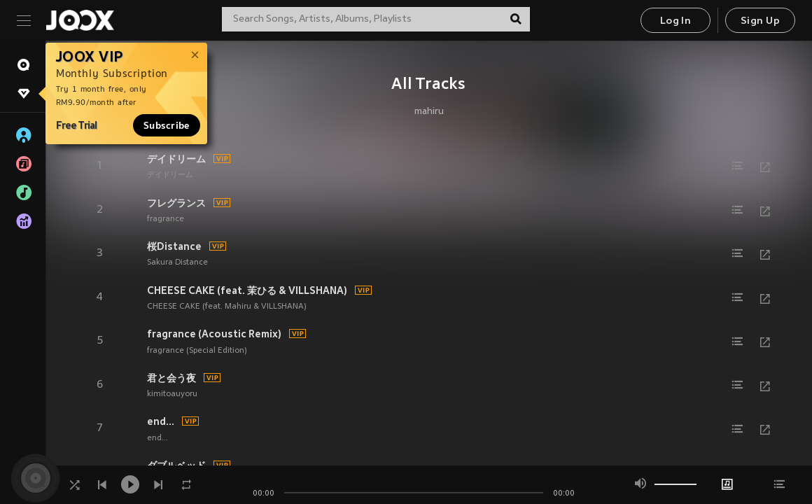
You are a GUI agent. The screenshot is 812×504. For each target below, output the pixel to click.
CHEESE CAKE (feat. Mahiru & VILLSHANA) (227, 307)
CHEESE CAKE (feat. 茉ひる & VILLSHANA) (247, 290)
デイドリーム (176, 159)
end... (161, 421)
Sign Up (760, 21)
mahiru (429, 112)
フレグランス (176, 203)
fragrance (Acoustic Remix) (214, 334)
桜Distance (174, 246)
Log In (675, 21)
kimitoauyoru (172, 394)
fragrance (166, 219)
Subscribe (167, 125)
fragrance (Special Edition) (197, 351)
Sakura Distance (177, 262)
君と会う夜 (171, 378)
